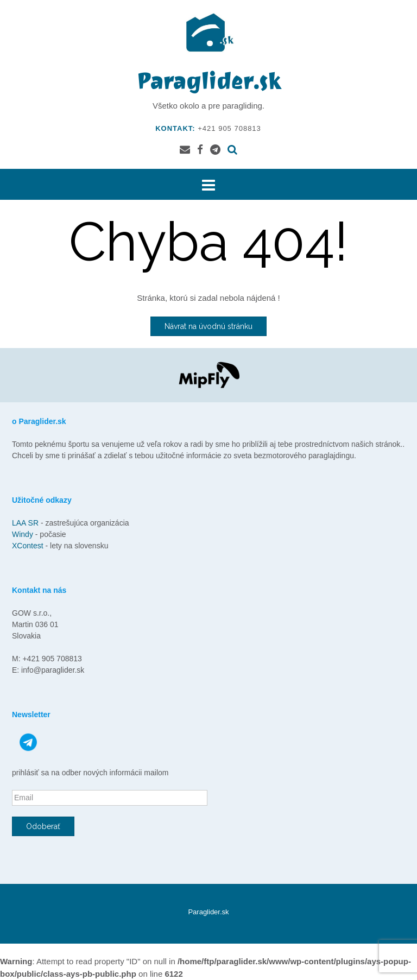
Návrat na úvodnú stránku (208, 326)
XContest (29, 546)
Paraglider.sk (208, 81)
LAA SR (25, 523)
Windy (24, 534)
